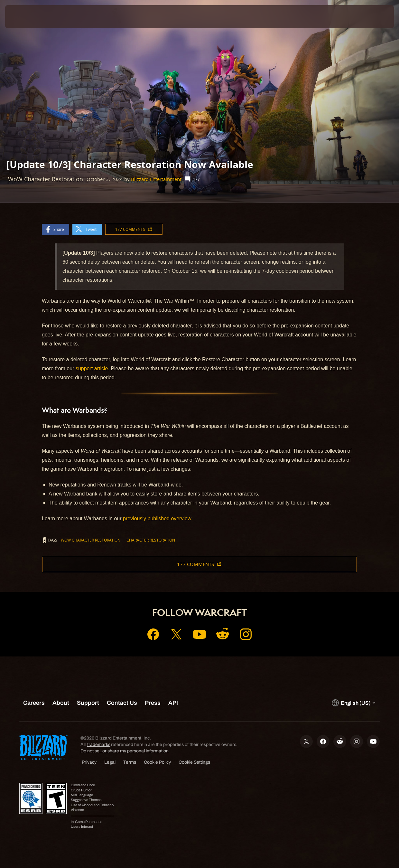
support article (92, 368)
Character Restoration (151, 540)
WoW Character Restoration (91, 540)
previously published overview (157, 519)
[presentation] (25, 17)
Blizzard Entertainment (156, 179)
